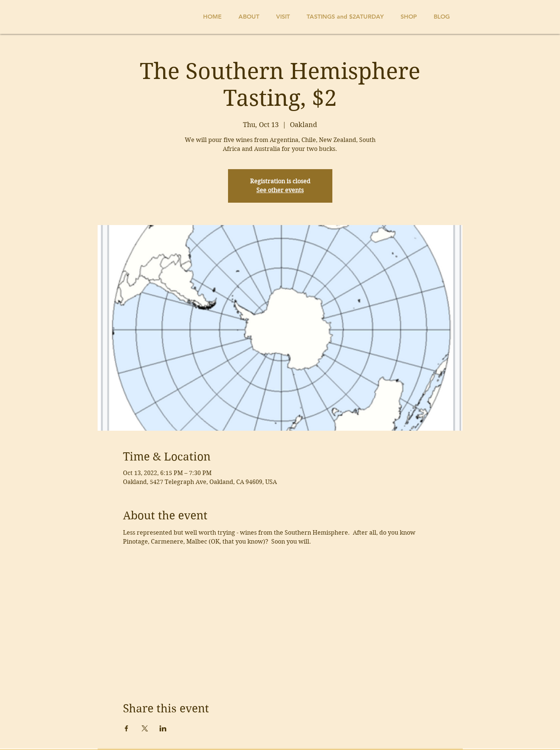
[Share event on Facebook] (126, 728)
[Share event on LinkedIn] (163, 728)
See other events (280, 190)
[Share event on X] (145, 728)
